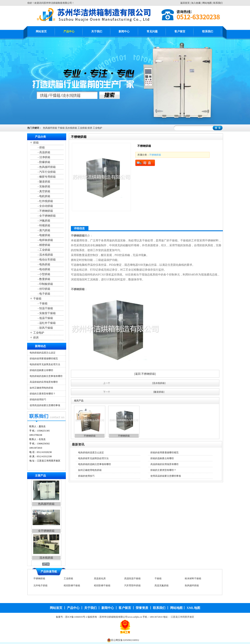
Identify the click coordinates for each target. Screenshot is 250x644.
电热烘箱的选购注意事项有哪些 (46, 376)
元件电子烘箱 (40, 586)
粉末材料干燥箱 (193, 579)
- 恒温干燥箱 (45, 308)
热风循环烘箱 (50, 128)
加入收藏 (196, 3)
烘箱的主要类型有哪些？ (43, 394)
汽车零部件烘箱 (132, 586)
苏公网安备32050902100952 (125, 640)
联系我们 (218, 3)
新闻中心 (124, 31)
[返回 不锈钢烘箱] (145, 374)
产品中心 (69, 31)
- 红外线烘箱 (45, 201)
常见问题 (152, 31)
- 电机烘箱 (44, 196)
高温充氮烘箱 (162, 586)
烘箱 (36, 143)
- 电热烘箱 (44, 264)
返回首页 (185, 3)
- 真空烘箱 (44, 191)
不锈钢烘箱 (155, 155)
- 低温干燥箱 (45, 318)
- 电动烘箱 (44, 269)
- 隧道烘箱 (44, 182)
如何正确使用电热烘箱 (41, 388)
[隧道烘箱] (159, 392)
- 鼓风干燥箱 (45, 328)
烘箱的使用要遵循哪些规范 (44, 359)
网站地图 (207, 3)
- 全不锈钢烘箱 (46, 216)
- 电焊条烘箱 (45, 240)
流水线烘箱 (71, 128)
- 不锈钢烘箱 (45, 211)
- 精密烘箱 (44, 245)
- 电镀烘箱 (44, 235)
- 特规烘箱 (44, 225)
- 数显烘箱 (44, 279)
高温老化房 (100, 579)
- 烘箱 (41, 147)
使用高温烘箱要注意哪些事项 (45, 405)
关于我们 (97, 31)
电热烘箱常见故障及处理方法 (45, 364)
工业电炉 (97, 128)
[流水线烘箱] (159, 383)
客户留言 (180, 31)
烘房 (90, 128)
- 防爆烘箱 (44, 162)
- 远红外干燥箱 (46, 323)
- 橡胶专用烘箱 (46, 177)
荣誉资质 (142, 608)
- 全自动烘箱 (45, 206)
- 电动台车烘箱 (46, 260)
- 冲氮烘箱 (44, 221)
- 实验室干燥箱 (46, 313)
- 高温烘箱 (44, 152)
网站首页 (41, 31)
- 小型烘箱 (44, 274)
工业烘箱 (82, 128)
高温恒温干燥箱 (132, 579)
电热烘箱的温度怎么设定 (43, 353)
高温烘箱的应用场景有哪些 (44, 382)
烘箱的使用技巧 (38, 400)
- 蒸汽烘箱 (44, 230)
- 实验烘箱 (44, 186)
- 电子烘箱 (44, 294)
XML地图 (193, 608)
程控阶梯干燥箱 (72, 586)
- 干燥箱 (42, 303)
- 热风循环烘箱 (46, 167)
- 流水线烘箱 (45, 255)
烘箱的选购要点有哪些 (41, 370)
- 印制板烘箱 (45, 284)
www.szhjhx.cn (135, 617)
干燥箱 (61, 128)
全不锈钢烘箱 (46, 532)
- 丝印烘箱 (44, 289)
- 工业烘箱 (44, 250)
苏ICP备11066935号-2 (76, 617)
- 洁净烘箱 (44, 157)
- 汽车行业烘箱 (46, 172)
